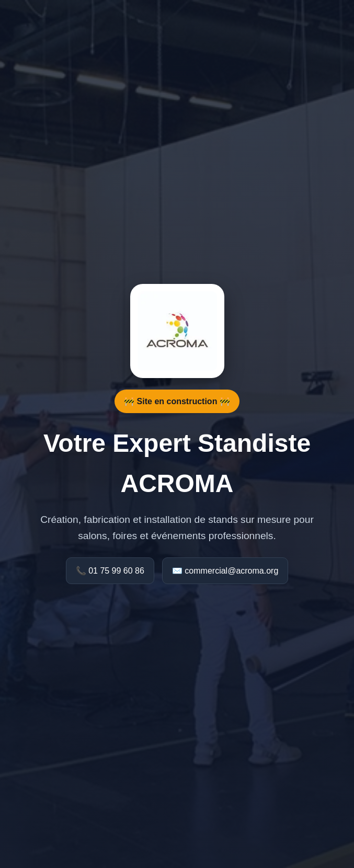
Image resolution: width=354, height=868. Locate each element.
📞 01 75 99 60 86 (110, 571)
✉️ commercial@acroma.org (225, 571)
